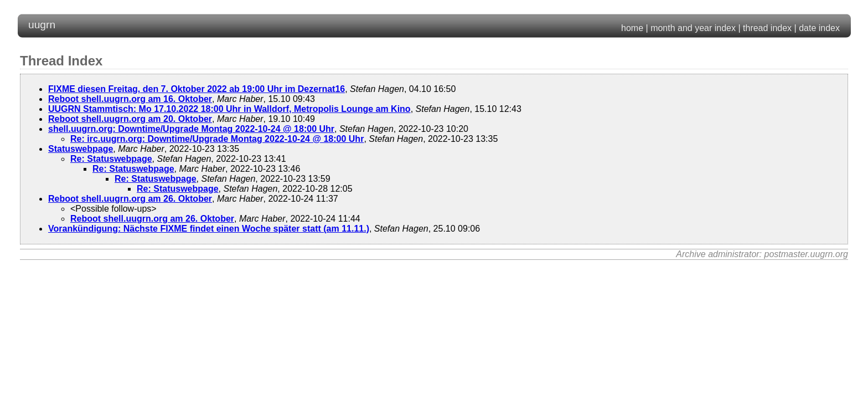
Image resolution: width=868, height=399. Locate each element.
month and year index (693, 28)
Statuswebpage (81, 149)
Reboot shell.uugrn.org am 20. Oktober (130, 119)
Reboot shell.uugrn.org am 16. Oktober (130, 99)
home (632, 28)
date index (819, 28)
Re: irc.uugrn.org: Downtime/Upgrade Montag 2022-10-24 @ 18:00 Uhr (217, 139)
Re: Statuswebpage (111, 159)
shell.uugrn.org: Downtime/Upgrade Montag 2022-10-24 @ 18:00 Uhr (191, 129)
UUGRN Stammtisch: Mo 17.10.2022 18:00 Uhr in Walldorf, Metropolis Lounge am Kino (229, 109)
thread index (767, 28)
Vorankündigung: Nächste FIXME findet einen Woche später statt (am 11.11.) (209, 229)
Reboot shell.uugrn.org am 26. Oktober (130, 199)
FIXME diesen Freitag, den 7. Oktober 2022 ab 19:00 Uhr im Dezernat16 (197, 89)
